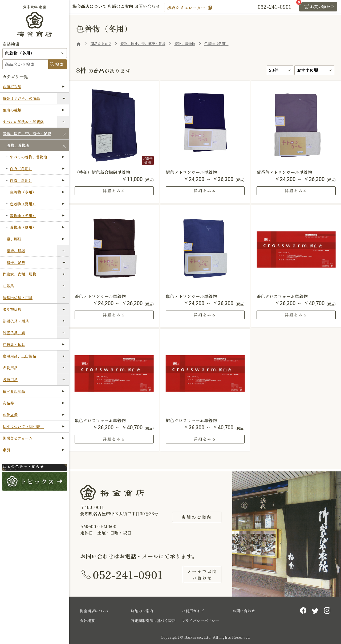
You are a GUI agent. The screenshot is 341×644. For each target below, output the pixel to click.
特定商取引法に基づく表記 (153, 621)
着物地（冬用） (37, 215)
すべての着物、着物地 (37, 157)
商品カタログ (101, 44)
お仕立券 (34, 415)
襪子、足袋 (16, 262)
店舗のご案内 (127, 7)
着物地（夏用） (37, 227)
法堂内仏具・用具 (18, 297)
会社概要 (87, 621)
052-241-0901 (128, 574)
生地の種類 (34, 110)
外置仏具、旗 (14, 333)
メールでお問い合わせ (197, 574)
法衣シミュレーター (199, 7)
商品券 (34, 403)
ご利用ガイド (193, 611)
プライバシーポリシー (200, 621)
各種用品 (10, 380)
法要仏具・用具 (16, 321)
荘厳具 (8, 286)
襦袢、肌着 (16, 251)
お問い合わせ (158, 7)
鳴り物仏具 (12, 309)
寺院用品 (10, 368)
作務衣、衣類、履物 (19, 274)
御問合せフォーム (34, 438)
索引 (34, 450)
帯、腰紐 (36, 239)
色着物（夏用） (37, 204)
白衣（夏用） (37, 180)
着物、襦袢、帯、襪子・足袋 (27, 133)
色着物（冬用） (37, 192)
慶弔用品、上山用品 (19, 356)
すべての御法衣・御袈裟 (23, 122)
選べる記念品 (34, 391)
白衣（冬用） (37, 169)
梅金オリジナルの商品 (21, 98)
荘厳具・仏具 (34, 344)
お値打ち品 (34, 87)
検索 (59, 64)
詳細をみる (114, 191)
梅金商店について (92, 7)
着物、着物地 (18, 145)
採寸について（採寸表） (34, 426)
